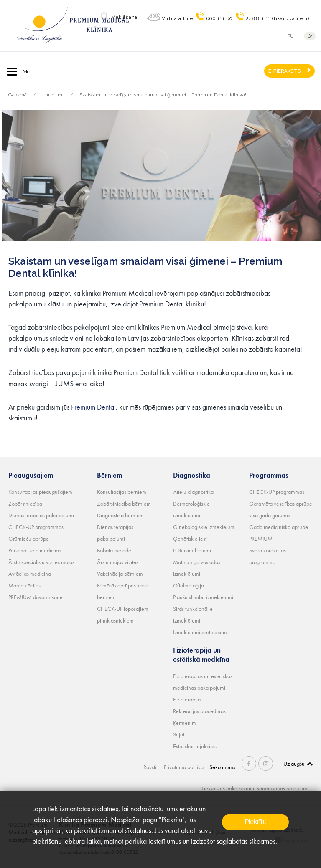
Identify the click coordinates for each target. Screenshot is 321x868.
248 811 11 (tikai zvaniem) (278, 18)
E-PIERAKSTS (285, 71)
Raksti (150, 767)
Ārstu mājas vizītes (118, 562)
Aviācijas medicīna (30, 574)
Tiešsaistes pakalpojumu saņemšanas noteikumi (255, 788)
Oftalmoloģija (189, 585)
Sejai (179, 734)
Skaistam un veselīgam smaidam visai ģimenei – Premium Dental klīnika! (163, 95)
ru (291, 36)
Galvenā (18, 95)
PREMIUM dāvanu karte (36, 597)
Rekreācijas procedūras (199, 711)
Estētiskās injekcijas (195, 746)
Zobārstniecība (25, 504)
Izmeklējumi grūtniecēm (200, 632)
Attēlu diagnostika (193, 492)
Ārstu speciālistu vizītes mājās (41, 562)
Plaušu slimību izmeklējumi (203, 597)
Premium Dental (93, 407)
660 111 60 (220, 18)
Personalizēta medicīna (34, 550)
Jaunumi (53, 95)
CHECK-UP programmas (36, 527)
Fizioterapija (187, 699)
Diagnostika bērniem (120, 515)
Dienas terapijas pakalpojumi (41, 515)
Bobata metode (114, 550)
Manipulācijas (24, 585)
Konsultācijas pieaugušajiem (40, 492)
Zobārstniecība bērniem (124, 504)
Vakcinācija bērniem (120, 574)
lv (310, 36)
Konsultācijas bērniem (122, 492)
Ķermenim (185, 723)
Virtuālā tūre (177, 18)
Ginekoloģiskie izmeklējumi (204, 527)
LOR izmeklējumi (192, 550)
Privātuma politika (184, 767)
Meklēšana (124, 17)
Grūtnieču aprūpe (29, 539)
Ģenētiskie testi (190, 539)
